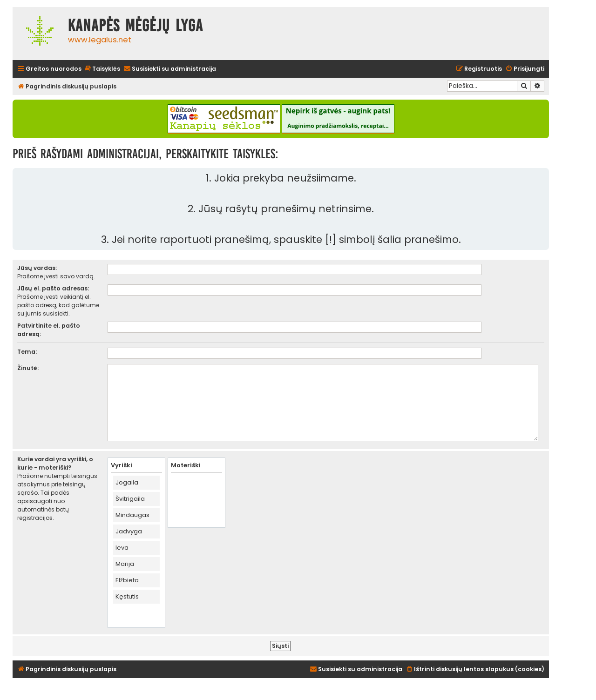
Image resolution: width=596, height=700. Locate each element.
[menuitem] (102, 69)
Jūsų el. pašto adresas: (53, 288)
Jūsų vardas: (37, 268)
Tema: (27, 352)
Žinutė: (28, 368)
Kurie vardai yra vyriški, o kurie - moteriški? (55, 463)
